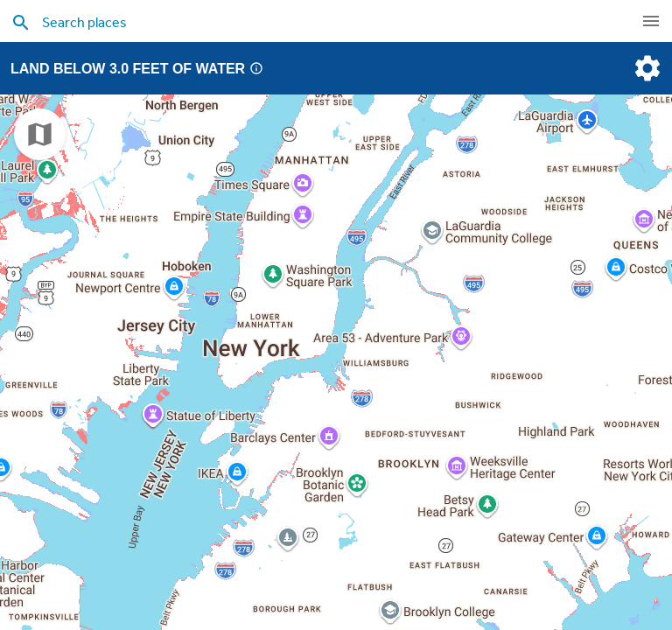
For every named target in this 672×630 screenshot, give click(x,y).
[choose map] (40, 134)
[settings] (646, 68)
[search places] (301, 22)
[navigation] (651, 21)
